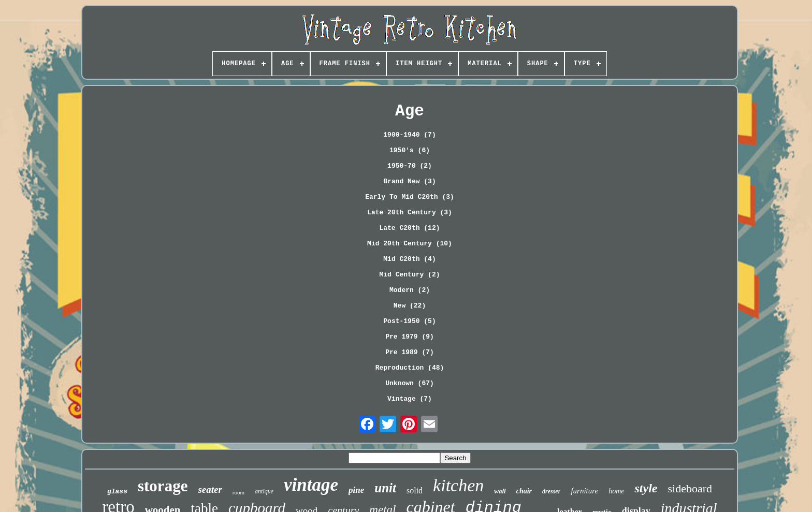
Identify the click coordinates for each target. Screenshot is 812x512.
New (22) (410, 306)
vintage (311, 485)
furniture (584, 491)
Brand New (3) (409, 181)
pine (356, 490)
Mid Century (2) (409, 275)
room (238, 492)
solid (415, 491)
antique (264, 491)
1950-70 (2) (410, 166)
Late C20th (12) (409, 228)
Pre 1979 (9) (410, 337)
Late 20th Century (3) (410, 213)
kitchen (458, 485)
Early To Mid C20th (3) (410, 197)
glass (117, 492)
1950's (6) (410, 150)
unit (385, 488)
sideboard (690, 488)
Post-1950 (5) (409, 321)
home (616, 491)
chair (524, 491)
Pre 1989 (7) (410, 352)
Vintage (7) (410, 399)
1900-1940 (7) (409, 135)
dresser (551, 491)
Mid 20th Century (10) (410, 244)
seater (210, 489)
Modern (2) (410, 290)
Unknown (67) (410, 383)
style (646, 488)
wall (500, 491)
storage (163, 486)
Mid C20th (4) (409, 259)
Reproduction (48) (410, 368)
